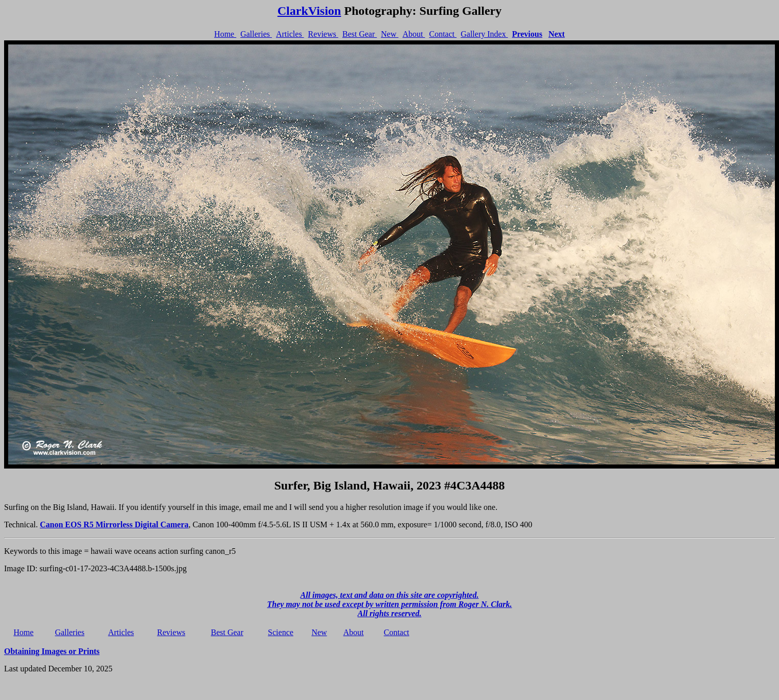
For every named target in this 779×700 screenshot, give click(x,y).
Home (225, 34)
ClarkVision (309, 11)
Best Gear (360, 34)
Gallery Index (484, 34)
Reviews (323, 34)
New (389, 34)
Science (281, 632)
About (414, 34)
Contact (443, 34)
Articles (290, 34)
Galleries (256, 34)
